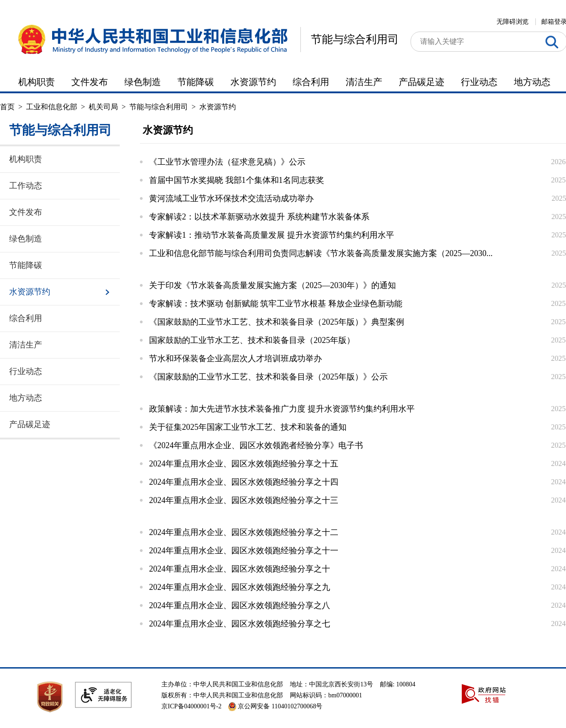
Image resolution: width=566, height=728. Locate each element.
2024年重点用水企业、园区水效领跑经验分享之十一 (244, 551)
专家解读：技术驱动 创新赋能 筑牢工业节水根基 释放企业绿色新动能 (276, 304)
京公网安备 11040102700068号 (275, 706)
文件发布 (90, 82)
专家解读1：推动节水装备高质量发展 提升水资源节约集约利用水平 (272, 235)
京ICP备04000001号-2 (191, 706)
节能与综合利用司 (355, 39)
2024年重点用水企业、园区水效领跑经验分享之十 (240, 569)
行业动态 (479, 82)
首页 (7, 107)
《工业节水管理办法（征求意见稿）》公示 (227, 162)
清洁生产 (364, 82)
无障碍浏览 (513, 22)
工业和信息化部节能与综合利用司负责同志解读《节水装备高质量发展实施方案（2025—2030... (321, 253)
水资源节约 (253, 82)
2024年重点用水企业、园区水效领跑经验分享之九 (240, 587)
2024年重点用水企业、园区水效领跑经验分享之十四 (244, 482)
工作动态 (26, 186)
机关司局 (103, 107)
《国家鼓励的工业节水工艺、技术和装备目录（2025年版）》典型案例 (277, 322)
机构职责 (37, 82)
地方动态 (532, 82)
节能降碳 (196, 82)
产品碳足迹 (422, 82)
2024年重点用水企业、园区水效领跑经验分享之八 (240, 605)
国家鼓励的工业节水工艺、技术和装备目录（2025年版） (252, 340)
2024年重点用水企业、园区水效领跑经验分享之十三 (244, 500)
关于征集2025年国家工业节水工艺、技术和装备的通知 (248, 427)
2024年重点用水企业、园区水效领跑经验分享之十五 (244, 464)
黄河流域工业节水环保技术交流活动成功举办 (231, 198)
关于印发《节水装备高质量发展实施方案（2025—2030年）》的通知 (272, 285)
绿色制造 (143, 82)
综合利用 (311, 82)
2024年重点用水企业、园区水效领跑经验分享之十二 (244, 532)
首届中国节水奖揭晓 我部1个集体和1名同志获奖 (237, 180)
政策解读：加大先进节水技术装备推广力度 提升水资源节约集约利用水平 (282, 409)
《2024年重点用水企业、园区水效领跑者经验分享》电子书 (256, 445)
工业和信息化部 (52, 107)
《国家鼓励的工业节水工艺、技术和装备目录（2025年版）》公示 (268, 377)
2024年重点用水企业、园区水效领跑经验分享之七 (240, 624)
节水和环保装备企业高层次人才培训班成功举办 (235, 359)
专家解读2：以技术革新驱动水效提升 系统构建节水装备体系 (259, 217)
